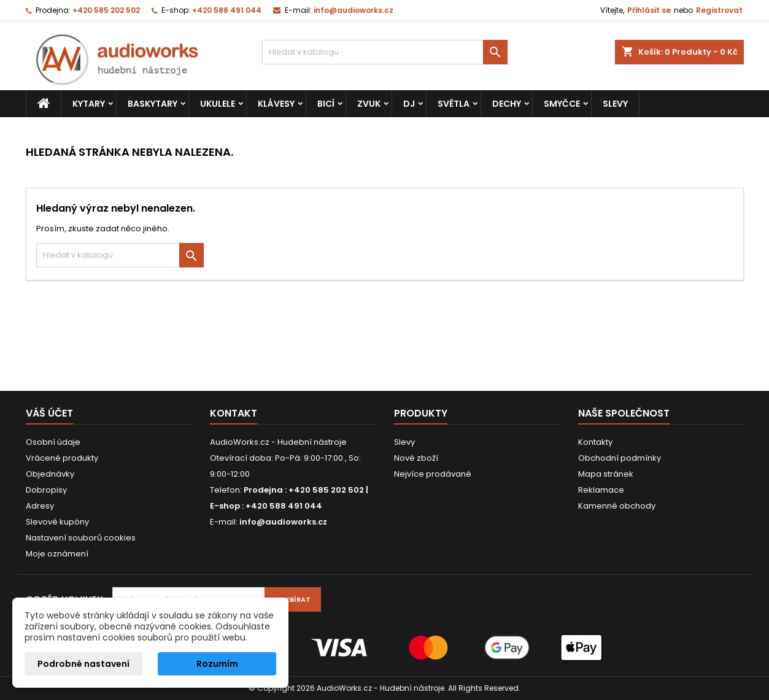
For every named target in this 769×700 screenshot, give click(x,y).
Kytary (89, 104)
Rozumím (217, 664)
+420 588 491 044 (227, 10)
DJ (409, 104)
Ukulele (218, 104)
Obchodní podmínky (620, 458)
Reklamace (601, 490)
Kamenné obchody (617, 506)
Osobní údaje (53, 442)
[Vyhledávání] (385, 52)
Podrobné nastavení (83, 664)
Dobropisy (46, 490)
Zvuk (369, 104)
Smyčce (562, 104)
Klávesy (276, 104)
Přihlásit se (649, 10)
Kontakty (595, 442)
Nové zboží (416, 458)
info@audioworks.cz (354, 10)
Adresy (40, 506)
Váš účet (49, 413)
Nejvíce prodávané (433, 474)
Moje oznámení (57, 554)
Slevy (615, 104)
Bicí (326, 104)
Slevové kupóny (57, 522)
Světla (454, 104)
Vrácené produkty (62, 458)
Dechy (507, 104)
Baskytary (153, 104)
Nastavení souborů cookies (81, 538)
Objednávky (50, 474)
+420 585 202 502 (106, 10)
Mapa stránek (606, 474)
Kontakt (234, 413)
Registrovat (719, 10)
